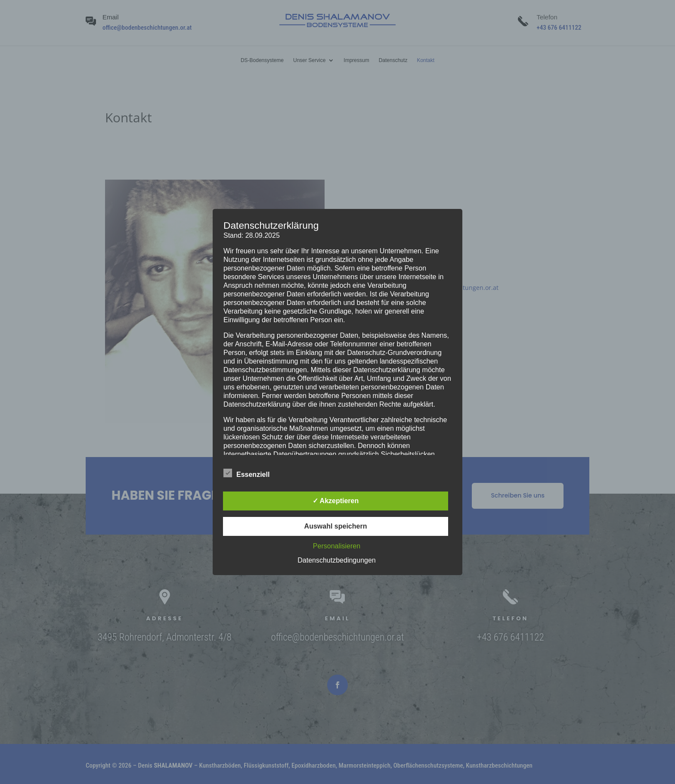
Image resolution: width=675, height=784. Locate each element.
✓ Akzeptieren (336, 501)
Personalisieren (337, 546)
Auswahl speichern (336, 526)
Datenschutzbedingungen (336, 560)
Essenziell (246, 473)
